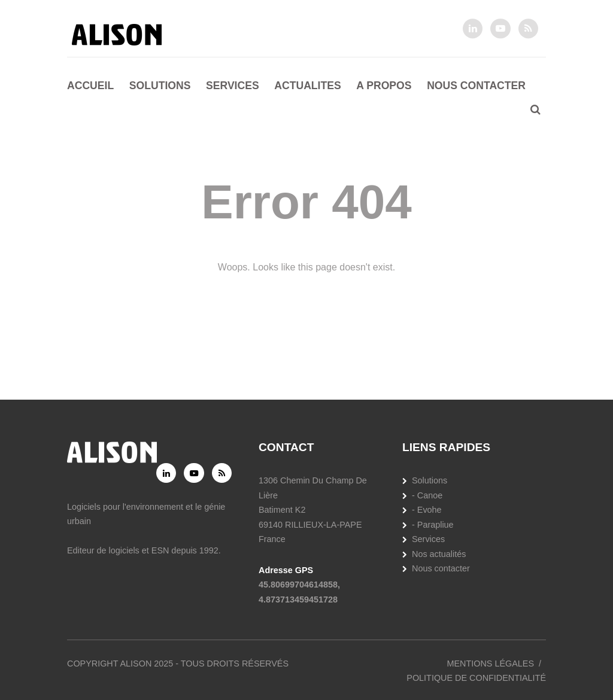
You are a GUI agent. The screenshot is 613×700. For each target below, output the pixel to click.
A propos (384, 86)
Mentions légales (490, 664)
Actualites (307, 86)
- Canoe (427, 495)
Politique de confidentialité (476, 678)
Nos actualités (439, 554)
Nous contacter (476, 86)
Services (233, 86)
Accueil (90, 86)
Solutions (160, 86)
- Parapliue (433, 525)
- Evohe (427, 510)
